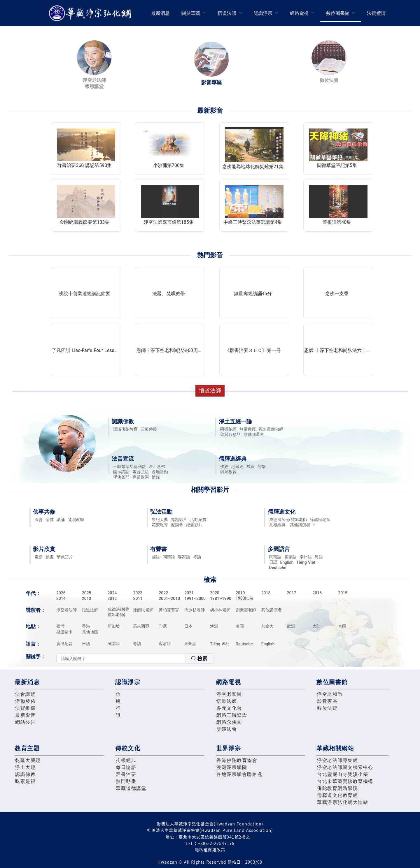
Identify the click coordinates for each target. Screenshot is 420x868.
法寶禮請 (376, 13)
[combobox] (135, 659)
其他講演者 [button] (303, 525)
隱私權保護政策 (210, 850)
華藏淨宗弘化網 (91, 13)
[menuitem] (160, 13)
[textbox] (121, 659)
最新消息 (160, 13)
